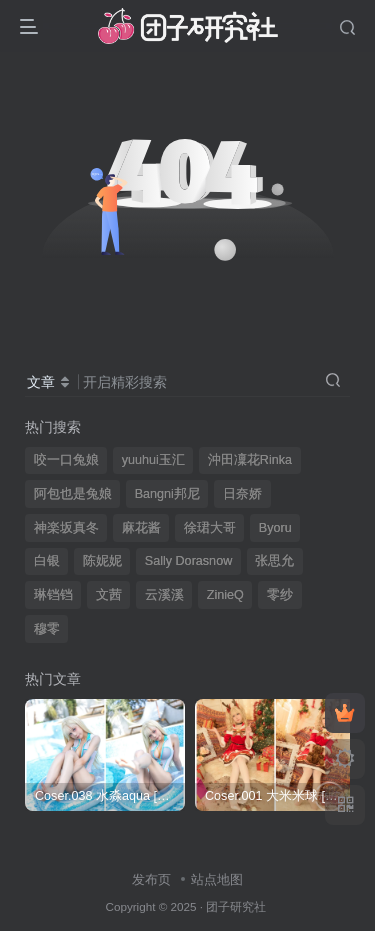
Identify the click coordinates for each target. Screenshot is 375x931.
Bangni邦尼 (167, 494)
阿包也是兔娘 (73, 494)
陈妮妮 (102, 561)
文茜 (109, 595)
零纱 (280, 595)
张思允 (274, 561)
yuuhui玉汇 (153, 460)
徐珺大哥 (210, 528)
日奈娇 (242, 494)
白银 (47, 561)
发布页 (151, 879)
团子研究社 (236, 906)
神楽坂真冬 (66, 528)
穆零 (47, 629)
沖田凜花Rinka (250, 460)
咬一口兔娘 (66, 460)
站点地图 (217, 879)
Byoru (275, 528)
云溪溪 (164, 595)
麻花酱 (141, 528)
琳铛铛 (53, 595)
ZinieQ (225, 595)
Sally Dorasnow (189, 561)
